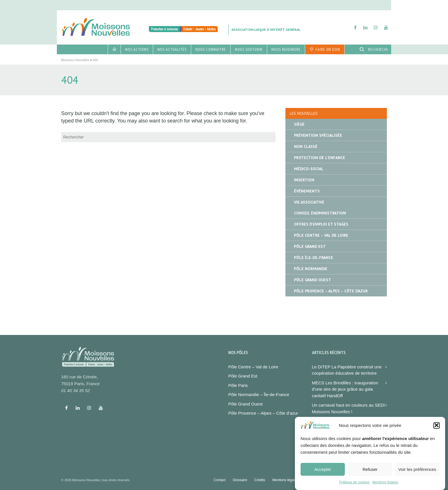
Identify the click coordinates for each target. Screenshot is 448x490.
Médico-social (309, 169)
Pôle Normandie (311, 269)
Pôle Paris (238, 385)
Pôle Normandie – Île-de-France (259, 394)
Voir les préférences (417, 472)
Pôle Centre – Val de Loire (321, 235)
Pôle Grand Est (310, 246)
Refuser (370, 472)
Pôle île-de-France (314, 258)
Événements (307, 191)
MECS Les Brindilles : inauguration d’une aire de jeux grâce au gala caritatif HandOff (345, 389)
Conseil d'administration (320, 213)
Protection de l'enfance (320, 158)
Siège (299, 124)
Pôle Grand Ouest (313, 280)
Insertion (304, 180)
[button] (437, 429)
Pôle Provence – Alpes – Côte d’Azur (331, 291)
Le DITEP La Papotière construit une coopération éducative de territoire (347, 370)
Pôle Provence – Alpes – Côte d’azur (263, 413)
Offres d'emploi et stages (321, 224)
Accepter (323, 472)
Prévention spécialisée (318, 135)
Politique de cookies (354, 485)
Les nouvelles (304, 113)
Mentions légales (385, 485)
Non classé (306, 146)
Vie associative (309, 202)
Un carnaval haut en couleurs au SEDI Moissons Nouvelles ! (348, 408)
